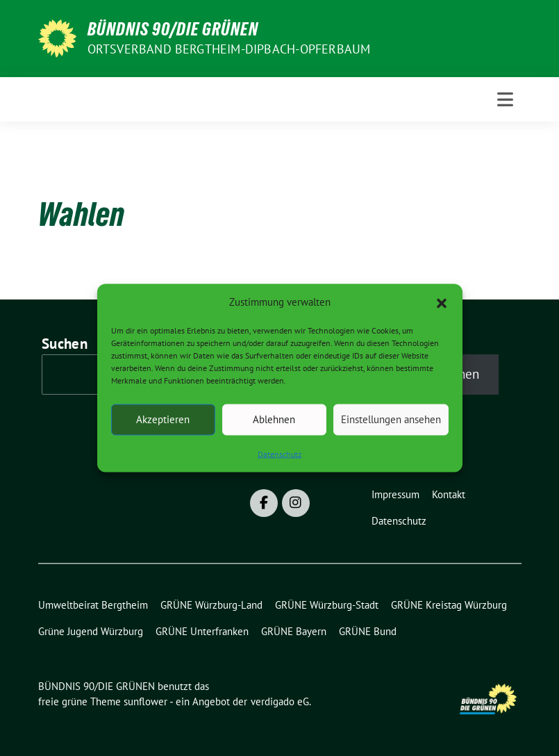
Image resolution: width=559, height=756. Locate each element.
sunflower (145, 701)
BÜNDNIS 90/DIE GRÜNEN (173, 29)
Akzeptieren (163, 419)
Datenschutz (279, 453)
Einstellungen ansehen (391, 419)
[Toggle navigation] (505, 99)
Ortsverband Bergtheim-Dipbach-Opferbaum (229, 49)
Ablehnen (274, 419)
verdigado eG (280, 701)
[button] (442, 302)
